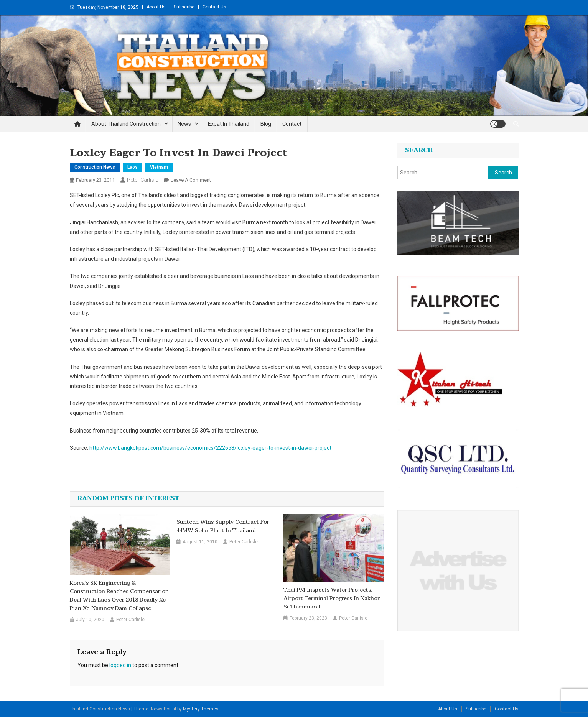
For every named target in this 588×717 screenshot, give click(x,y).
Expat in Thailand (229, 124)
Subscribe (184, 7)
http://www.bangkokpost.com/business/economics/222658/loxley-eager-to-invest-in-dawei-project (210, 448)
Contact (292, 124)
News (184, 124)
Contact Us (214, 7)
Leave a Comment (191, 180)
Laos (133, 167)
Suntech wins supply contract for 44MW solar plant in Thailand (223, 526)
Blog (266, 124)
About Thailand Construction (126, 124)
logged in (120, 665)
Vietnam (159, 167)
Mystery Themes (201, 709)
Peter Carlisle (142, 180)
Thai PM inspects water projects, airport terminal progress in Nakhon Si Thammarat (332, 599)
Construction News (95, 167)
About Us (156, 7)
